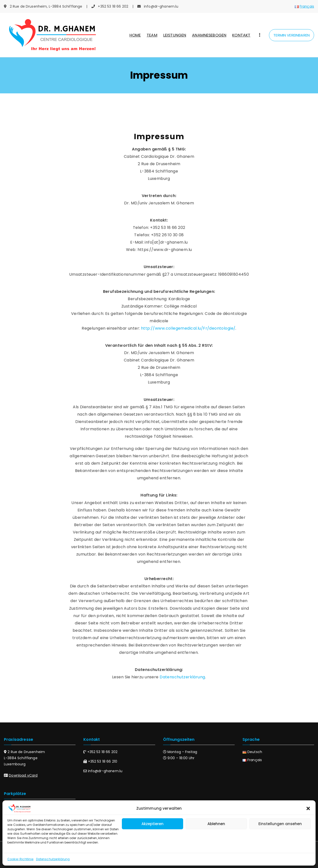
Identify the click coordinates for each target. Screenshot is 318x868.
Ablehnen (216, 824)
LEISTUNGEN (175, 35)
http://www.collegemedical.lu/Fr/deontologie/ (188, 328)
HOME (135, 35)
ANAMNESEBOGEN (209, 35)
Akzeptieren (153, 824)
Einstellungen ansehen (280, 824)
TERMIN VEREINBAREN (292, 35)
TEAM (152, 35)
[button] (308, 808)
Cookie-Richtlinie (20, 859)
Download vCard (23, 775)
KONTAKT (241, 35)
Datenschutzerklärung (53, 859)
